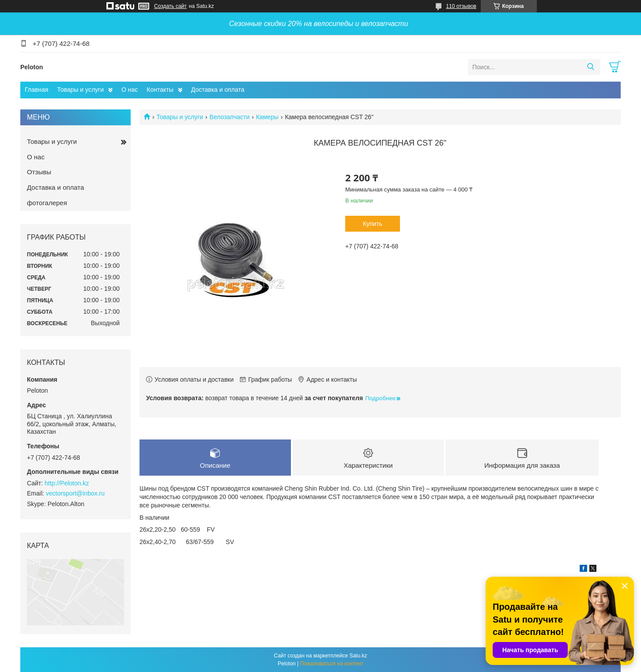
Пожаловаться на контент (332, 664)
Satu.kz (358, 656)
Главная (36, 90)
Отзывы (39, 172)
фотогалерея (47, 203)
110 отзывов (461, 6)
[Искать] (590, 67)
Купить (373, 224)
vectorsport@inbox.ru (75, 493)
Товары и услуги (80, 90)
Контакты (160, 90)
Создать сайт (170, 6)
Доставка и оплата (218, 90)
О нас (130, 90)
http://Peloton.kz (67, 483)
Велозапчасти (230, 117)
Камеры (267, 117)
